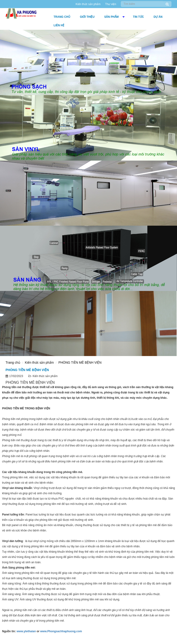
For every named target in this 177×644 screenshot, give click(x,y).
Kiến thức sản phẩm (88, 4)
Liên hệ (59, 25)
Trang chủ (62, 17)
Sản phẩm (111, 17)
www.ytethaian (26, 631)
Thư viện (111, 4)
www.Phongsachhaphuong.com (61, 631)
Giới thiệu (87, 17)
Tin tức (139, 17)
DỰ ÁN (158, 17)
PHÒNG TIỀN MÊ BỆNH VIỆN (80, 362)
